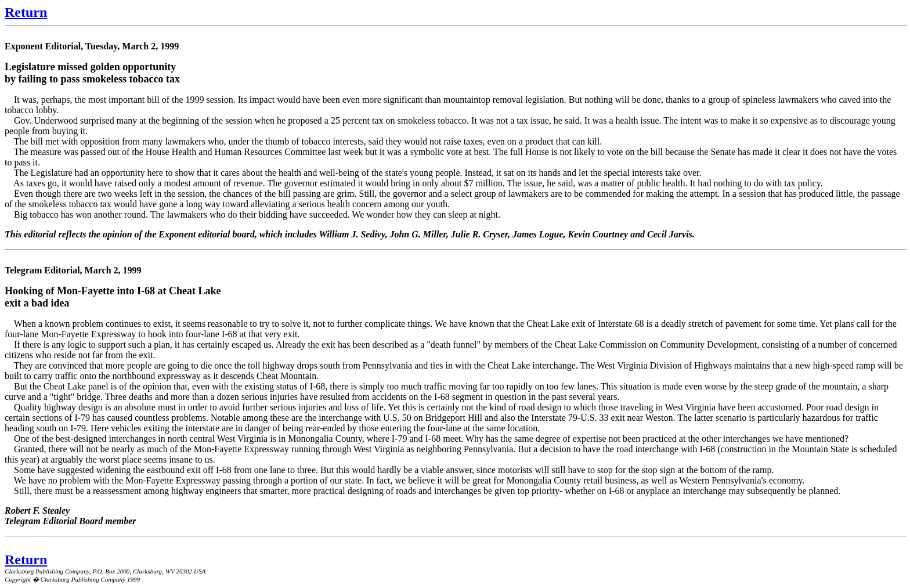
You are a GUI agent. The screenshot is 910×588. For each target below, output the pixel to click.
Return (26, 12)
